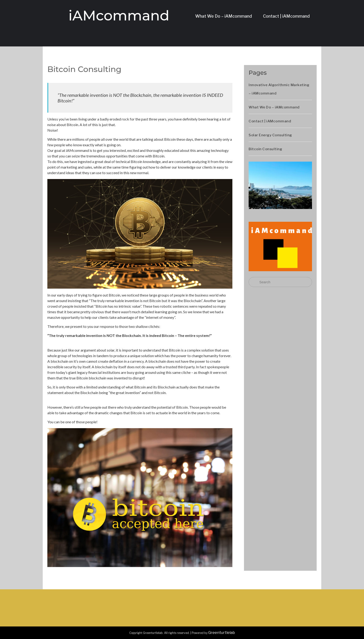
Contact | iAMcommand (286, 16)
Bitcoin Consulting (265, 149)
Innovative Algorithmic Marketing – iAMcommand (279, 89)
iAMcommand (119, 15)
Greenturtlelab (222, 633)
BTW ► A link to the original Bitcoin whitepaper (86, 398)
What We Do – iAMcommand (224, 16)
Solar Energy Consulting (270, 135)
